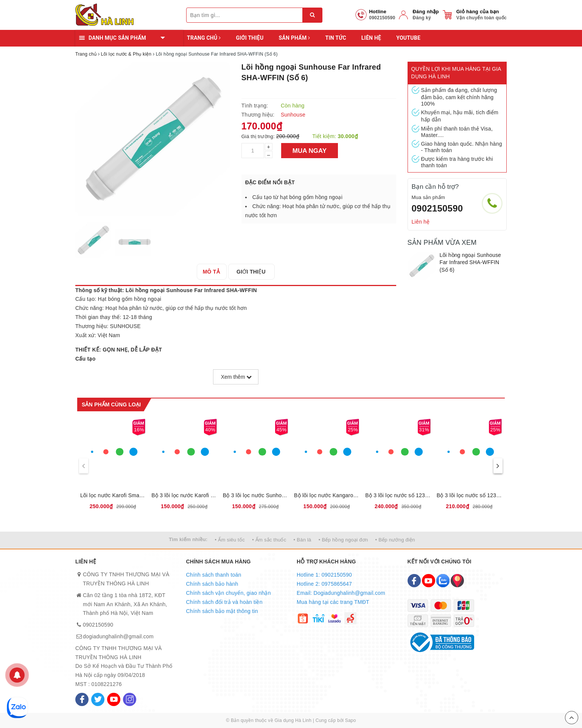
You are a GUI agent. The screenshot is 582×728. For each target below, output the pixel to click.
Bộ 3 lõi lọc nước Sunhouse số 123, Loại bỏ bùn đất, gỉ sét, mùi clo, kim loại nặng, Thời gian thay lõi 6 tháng (255, 495)
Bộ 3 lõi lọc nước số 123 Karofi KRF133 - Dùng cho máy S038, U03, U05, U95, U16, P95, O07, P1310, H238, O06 (469, 495)
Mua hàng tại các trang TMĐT (333, 602)
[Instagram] (130, 699)
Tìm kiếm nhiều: (188, 539)
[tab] (214, 272)
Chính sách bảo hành (212, 584)
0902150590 (437, 208)
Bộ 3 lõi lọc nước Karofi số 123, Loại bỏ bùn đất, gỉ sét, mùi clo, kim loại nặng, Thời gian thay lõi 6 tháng (184, 495)
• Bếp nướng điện (395, 540)
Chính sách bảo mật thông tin (222, 611)
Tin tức (335, 38)
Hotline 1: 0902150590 (324, 575)
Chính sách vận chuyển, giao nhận (229, 593)
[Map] (457, 581)
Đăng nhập (426, 12)
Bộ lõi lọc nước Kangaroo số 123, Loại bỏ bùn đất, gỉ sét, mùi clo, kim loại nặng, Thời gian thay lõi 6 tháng (327, 495)
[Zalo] (443, 581)
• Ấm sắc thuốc (269, 540)
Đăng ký (422, 18)
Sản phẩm (294, 38)
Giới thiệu (250, 38)
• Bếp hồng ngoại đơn (343, 540)
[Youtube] (114, 699)
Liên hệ (371, 38)
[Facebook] (82, 699)
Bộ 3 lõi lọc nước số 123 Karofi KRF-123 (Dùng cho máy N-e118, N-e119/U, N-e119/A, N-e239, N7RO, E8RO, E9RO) (398, 495)
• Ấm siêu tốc (230, 540)
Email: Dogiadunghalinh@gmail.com (341, 593)
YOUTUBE (408, 38)
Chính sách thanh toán (214, 575)
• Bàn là (303, 540)
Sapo (351, 720)
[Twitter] (98, 699)
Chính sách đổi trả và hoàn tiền (224, 602)
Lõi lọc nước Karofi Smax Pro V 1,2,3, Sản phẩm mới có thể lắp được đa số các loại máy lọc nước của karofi (113, 495)
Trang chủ (204, 38)
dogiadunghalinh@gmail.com (118, 636)
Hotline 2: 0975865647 (324, 584)
